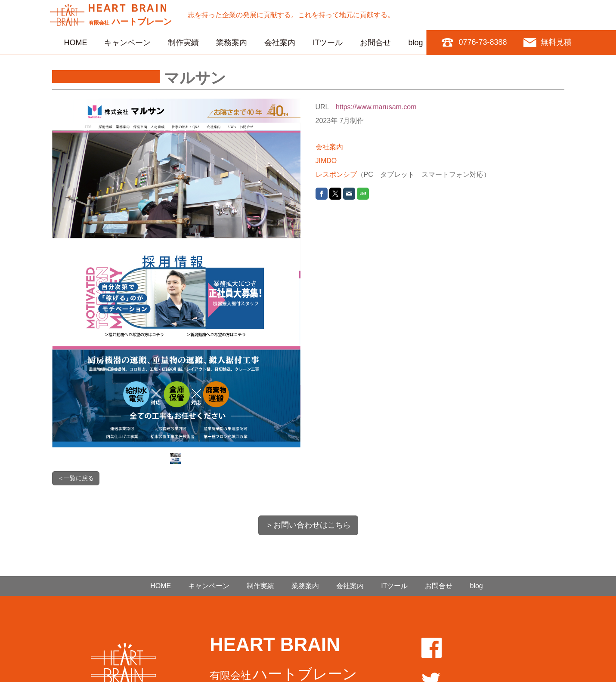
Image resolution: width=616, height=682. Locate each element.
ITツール (328, 43)
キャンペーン (127, 43)
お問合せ (375, 43)
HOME (75, 43)
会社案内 (280, 43)
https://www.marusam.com (376, 107)
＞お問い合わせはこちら (308, 525)
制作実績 (183, 43)
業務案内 (232, 43)
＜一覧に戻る (76, 478)
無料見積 (556, 42)
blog (415, 43)
